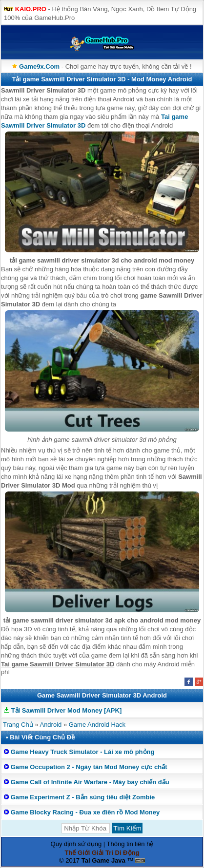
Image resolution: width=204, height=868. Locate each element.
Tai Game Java (103, 860)
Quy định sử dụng (76, 844)
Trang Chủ (18, 725)
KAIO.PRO (31, 9)
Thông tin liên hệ (130, 844)
